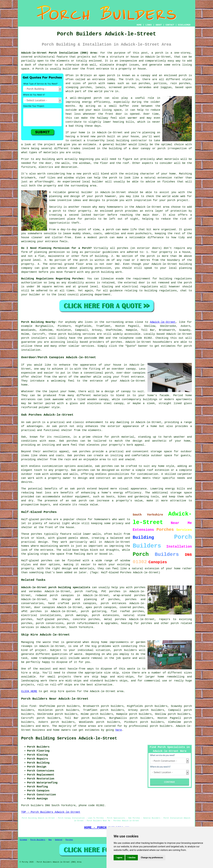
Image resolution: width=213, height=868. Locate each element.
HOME (139, 25)
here (119, 730)
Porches (69, 840)
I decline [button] (132, 858)
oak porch (33, 422)
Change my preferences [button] (152, 858)
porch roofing (86, 591)
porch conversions (50, 623)
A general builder (113, 144)
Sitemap (23, 840)
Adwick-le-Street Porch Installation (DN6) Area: (60, 53)
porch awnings (76, 615)
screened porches (122, 87)
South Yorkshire (81, 627)
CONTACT (170, 25)
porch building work (107, 272)
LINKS (149, 25)
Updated (59, 840)
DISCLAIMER (184, 25)
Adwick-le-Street (163, 322)
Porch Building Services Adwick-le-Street (69, 738)
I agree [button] (119, 858)
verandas (145, 87)
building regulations (176, 279)
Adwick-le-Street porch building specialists (56, 587)
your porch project (174, 200)
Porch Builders (38, 840)
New (50, 840)
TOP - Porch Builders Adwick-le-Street (51, 812)
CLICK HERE (29, 691)
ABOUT (159, 25)
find (33, 706)
